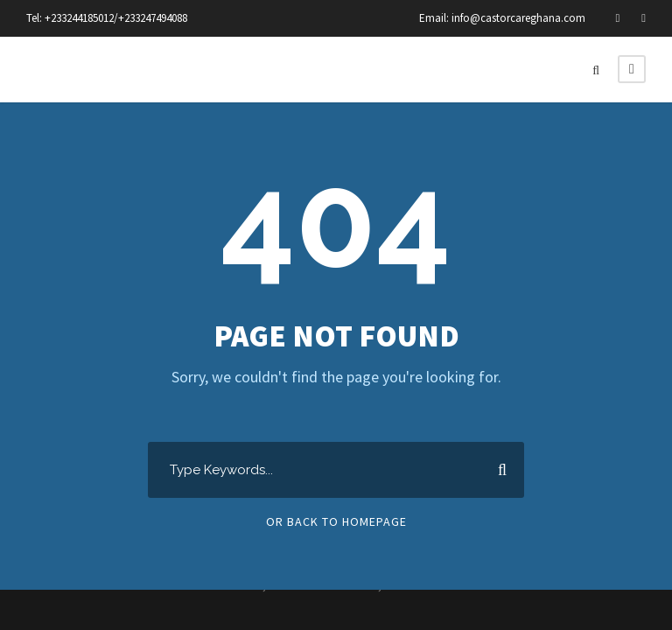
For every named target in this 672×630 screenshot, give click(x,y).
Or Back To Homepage (336, 521)
